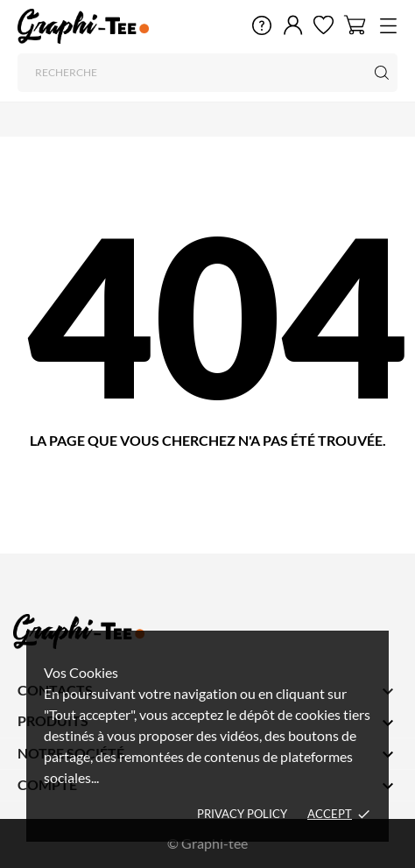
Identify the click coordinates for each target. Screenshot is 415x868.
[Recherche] (207, 73)
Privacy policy (242, 814)
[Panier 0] (355, 25)
